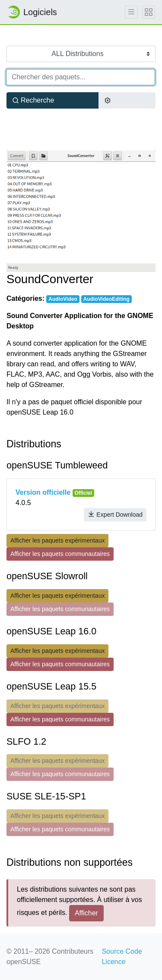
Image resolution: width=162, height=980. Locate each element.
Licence (113, 962)
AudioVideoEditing (106, 299)
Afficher (86, 913)
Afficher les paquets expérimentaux (57, 540)
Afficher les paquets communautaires (60, 554)
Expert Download (115, 514)
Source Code (122, 951)
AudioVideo (63, 299)
